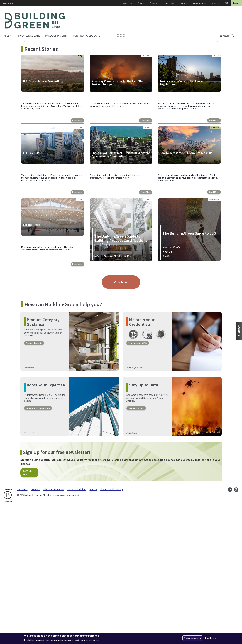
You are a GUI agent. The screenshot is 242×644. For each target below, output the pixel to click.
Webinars (154, 3)
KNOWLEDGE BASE (29, 36)
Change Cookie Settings (112, 626)
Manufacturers (199, 3)
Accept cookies (192, 638)
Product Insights (56, 36)
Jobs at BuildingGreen (53, 626)
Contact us (22, 626)
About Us (128, 3)
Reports (184, 3)
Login (236, 3)
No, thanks (211, 638)
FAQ (226, 3)
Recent (8, 36)
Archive (215, 3)
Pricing (141, 3)
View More (121, 418)
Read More (77, 256)
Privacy (93, 626)
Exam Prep (169, 3)
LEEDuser (35, 626)
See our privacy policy (88, 640)
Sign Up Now (27, 608)
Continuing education (88, 36)
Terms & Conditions (77, 626)
